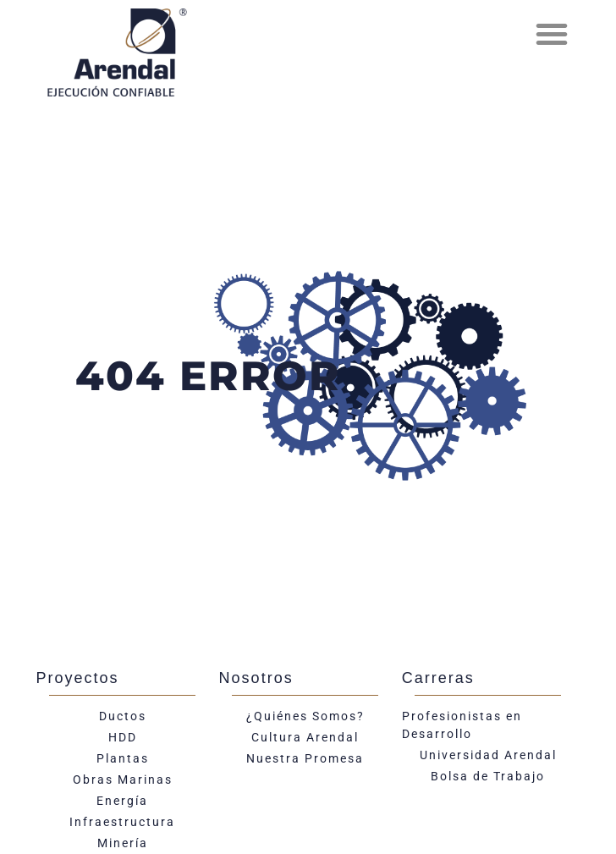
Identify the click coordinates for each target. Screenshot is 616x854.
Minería (123, 843)
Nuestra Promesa (305, 758)
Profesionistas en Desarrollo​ (462, 725)
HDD (123, 737)
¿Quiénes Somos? (305, 716)
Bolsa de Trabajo (488, 776)
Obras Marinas (123, 780)
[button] (552, 34)
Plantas (123, 758)
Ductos (123, 716)
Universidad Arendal (488, 755)
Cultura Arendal (305, 737)
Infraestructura (122, 822)
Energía (122, 801)
